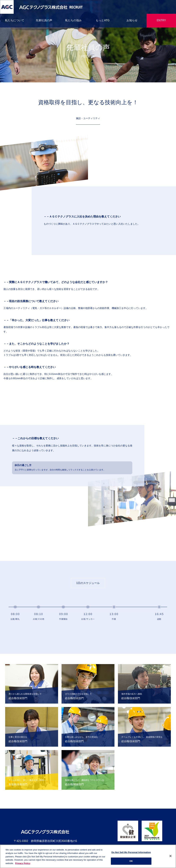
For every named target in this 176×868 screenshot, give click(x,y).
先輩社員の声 (44, 20)
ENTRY (161, 20)
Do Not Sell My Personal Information (131, 853)
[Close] (170, 857)
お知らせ (132, 20)
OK (131, 862)
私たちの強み (73, 20)
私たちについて (15, 20)
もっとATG (103, 20)
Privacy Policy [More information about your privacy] (23, 864)
